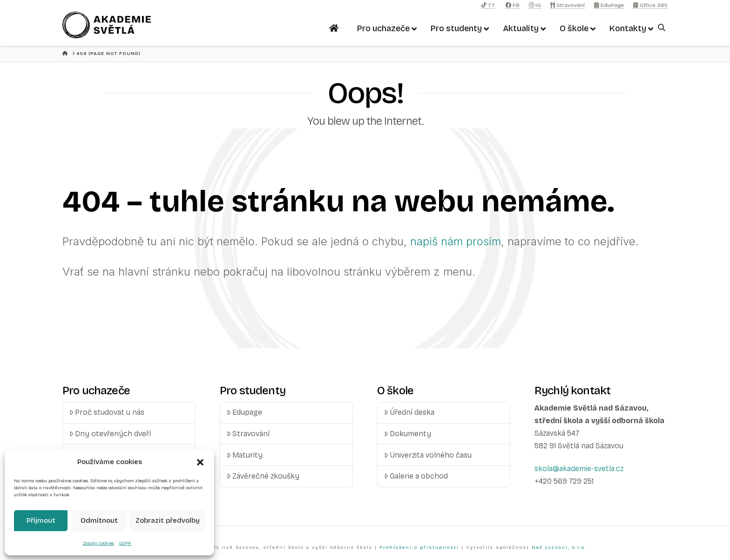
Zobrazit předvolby (168, 520)
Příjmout (41, 520)
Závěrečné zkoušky (263, 476)
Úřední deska (409, 412)
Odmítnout (99, 520)
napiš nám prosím (456, 241)
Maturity (245, 455)
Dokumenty (408, 434)
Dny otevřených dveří (110, 434)
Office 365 (650, 5)
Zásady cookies (98, 543)
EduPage (609, 5)
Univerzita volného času (428, 455)
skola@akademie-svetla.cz (579, 469)
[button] (200, 462)
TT (488, 5)
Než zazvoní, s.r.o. (559, 547)
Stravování (568, 5)
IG (535, 5)
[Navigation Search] (663, 28)
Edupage (245, 412)
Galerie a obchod (416, 476)
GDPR (125, 543)
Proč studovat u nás (107, 412)
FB (513, 5)
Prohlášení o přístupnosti (419, 547)
